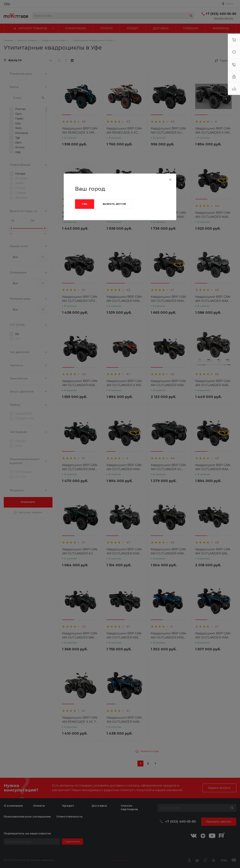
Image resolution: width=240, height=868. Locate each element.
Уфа (85, 204)
